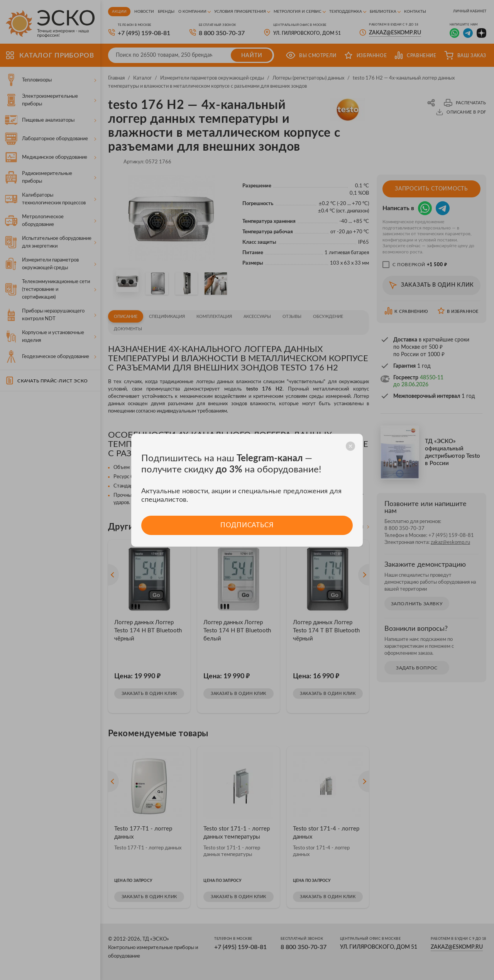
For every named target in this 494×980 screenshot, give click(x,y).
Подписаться (247, 525)
